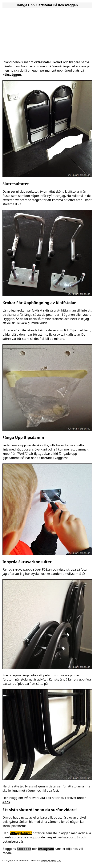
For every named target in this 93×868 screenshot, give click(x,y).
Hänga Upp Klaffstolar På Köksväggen (47, 5)
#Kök (6, 802)
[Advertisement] (47, 33)
